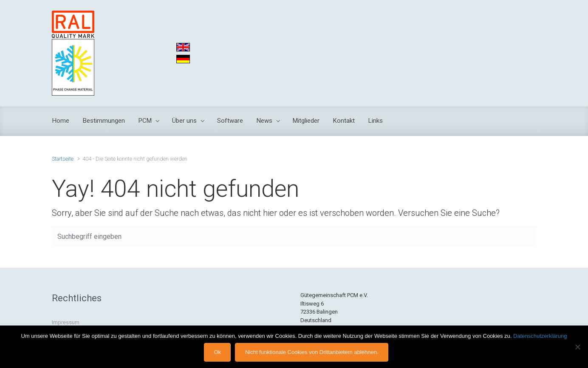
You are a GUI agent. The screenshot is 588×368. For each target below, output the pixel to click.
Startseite (63, 159)
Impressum (66, 322)
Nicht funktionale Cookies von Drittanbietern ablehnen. (312, 352)
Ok (217, 352)
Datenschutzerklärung (540, 336)
